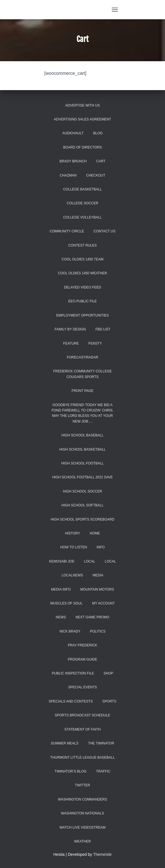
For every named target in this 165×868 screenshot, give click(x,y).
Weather (82, 841)
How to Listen (74, 547)
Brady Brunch (73, 161)
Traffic (103, 771)
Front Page (83, 391)
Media (98, 575)
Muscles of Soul (66, 603)
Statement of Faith (82, 729)
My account (103, 603)
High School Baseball (82, 435)
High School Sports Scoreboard (83, 519)
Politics (98, 631)
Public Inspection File (73, 673)
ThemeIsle (102, 854)
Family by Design (70, 329)
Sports (109, 701)
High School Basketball (82, 449)
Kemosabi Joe (62, 561)
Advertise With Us (82, 105)
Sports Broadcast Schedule (82, 715)
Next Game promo (92, 617)
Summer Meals (64, 743)
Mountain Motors (97, 589)
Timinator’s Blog (71, 771)
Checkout (96, 175)
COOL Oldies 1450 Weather (82, 273)
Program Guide (82, 659)
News (61, 617)
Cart (101, 161)
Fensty (95, 343)
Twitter (82, 785)
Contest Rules (82, 245)
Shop (108, 673)
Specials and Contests (71, 701)
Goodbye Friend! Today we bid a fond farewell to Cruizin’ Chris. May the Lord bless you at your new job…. (83, 413)
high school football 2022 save (82, 477)
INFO (101, 547)
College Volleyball (82, 217)
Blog (98, 133)
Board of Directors (82, 147)
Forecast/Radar (83, 357)
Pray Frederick (82, 645)
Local (89, 561)
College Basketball (83, 189)
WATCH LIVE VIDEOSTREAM (83, 827)
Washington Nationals (82, 813)
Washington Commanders (82, 799)
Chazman (68, 175)
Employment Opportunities (83, 315)
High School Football (82, 463)
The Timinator (101, 743)
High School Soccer (82, 491)
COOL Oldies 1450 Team (82, 259)
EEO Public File (83, 301)
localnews (72, 575)
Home (95, 533)
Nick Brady (70, 631)
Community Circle (67, 231)
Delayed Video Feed (82, 287)
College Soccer (82, 203)
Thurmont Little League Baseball (82, 757)
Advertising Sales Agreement (82, 119)
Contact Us (104, 231)
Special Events (82, 687)
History (73, 533)
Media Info (61, 589)
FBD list (103, 329)
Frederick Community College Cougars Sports (82, 374)
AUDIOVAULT (73, 133)
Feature (71, 343)
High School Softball (82, 505)
